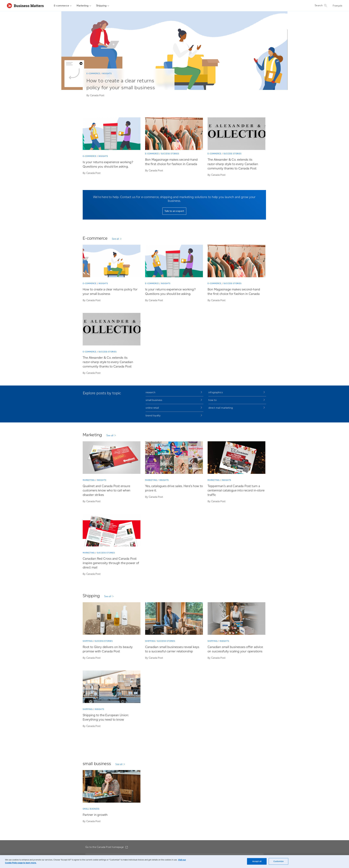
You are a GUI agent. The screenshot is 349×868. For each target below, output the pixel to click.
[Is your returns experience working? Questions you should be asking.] (112, 134)
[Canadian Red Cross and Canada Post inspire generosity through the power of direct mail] (112, 531)
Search (321, 6)
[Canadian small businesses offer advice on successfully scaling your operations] (236, 619)
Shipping (103, 6)
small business (154, 400)
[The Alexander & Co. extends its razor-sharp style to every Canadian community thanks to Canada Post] (236, 134)
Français (337, 6)
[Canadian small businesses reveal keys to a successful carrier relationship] (174, 619)
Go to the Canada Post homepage (105, 847)
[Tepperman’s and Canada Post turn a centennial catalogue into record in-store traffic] (236, 458)
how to (212, 400)
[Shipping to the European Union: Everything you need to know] (112, 687)
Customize (278, 861)
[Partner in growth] (112, 787)
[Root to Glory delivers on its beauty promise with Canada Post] (112, 619)
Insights (107, 73)
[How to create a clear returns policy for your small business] (125, 88)
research (150, 392)
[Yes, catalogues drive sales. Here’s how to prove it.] (174, 458)
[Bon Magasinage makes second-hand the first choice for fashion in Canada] (174, 134)
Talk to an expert (174, 211)
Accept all (257, 861)
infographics (216, 392)
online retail (152, 408)
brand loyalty (153, 415)
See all (115, 239)
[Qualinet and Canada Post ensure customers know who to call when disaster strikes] (112, 458)
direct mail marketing (221, 408)
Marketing (84, 6)
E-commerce (63, 6)
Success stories (170, 154)
